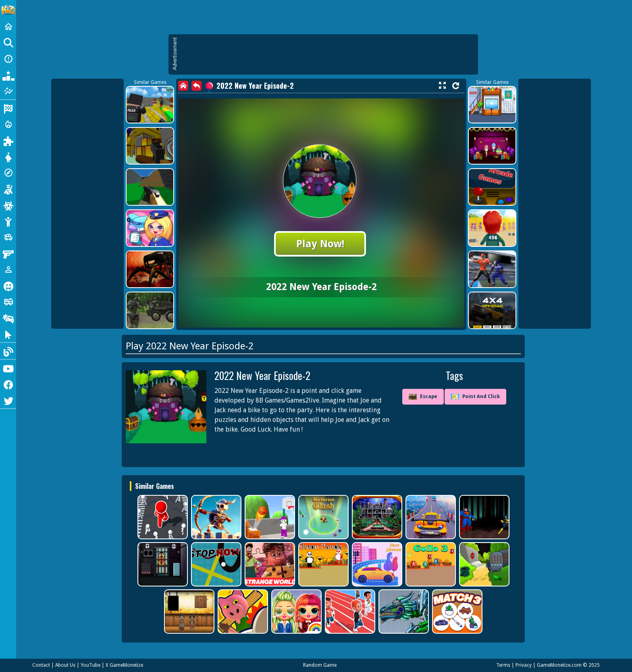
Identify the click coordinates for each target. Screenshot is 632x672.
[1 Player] (8, 269)
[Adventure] (8, 173)
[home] (183, 86)
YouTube (90, 665)
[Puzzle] (8, 140)
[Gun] (8, 253)
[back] (196, 86)
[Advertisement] (327, 54)
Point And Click (475, 397)
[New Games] (8, 59)
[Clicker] (8, 334)
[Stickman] (8, 221)
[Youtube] (8, 368)
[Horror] (8, 286)
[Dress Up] (8, 157)
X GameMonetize (124, 665)
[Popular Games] (8, 75)
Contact (41, 665)
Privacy (524, 665)
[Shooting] (8, 189)
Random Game (320, 665)
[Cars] (8, 237)
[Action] (8, 124)
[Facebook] (8, 384)
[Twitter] (8, 400)
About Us (65, 665)
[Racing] (8, 108)
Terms (503, 665)
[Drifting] (8, 318)
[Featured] (8, 91)
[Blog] (8, 351)
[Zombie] (8, 205)
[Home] (8, 27)
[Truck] (8, 302)
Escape (423, 397)
